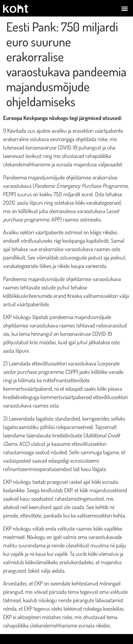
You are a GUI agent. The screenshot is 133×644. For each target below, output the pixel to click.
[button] (125, 8)
